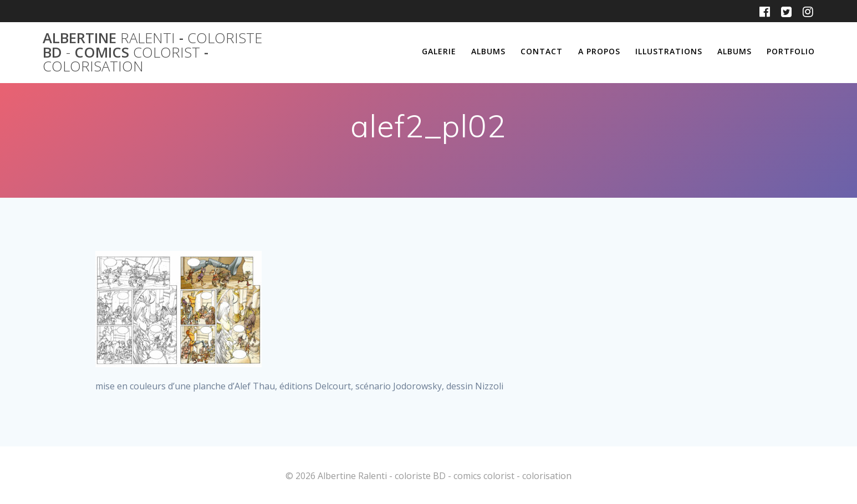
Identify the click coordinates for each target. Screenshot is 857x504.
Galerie (439, 51)
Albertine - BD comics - (152, 52)
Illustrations (669, 51)
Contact (542, 51)
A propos (599, 51)
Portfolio (791, 51)
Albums (488, 51)
